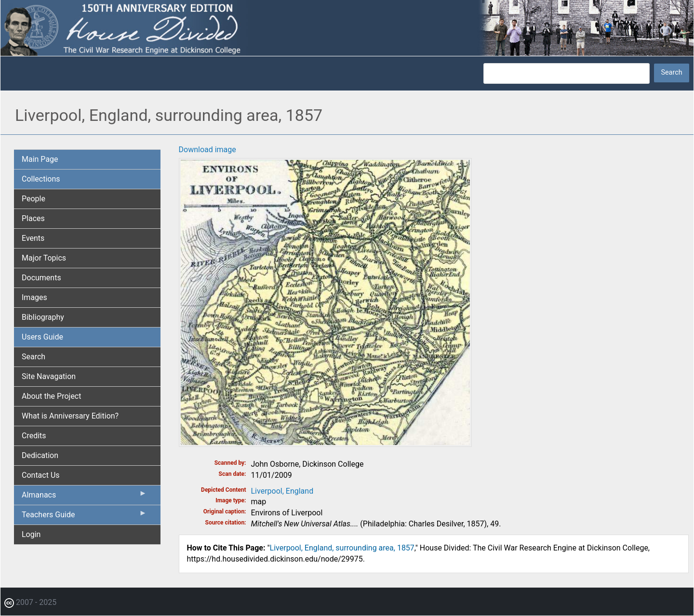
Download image (207, 150)
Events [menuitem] (33, 238)
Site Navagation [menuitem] (49, 376)
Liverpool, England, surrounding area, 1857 (342, 548)
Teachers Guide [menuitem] (84, 517)
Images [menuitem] (34, 297)
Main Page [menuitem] (40, 159)
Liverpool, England (282, 491)
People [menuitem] (33, 199)
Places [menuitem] (33, 218)
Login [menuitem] (31, 534)
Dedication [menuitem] (40, 455)
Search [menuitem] (33, 357)
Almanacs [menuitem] (84, 497)
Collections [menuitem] (41, 179)
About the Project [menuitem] (51, 396)
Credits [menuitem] (34, 436)
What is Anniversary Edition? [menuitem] (70, 416)
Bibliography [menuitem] (43, 317)
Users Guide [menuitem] (42, 337)
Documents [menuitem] (41, 278)
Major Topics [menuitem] (44, 258)
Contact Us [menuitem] (41, 475)
